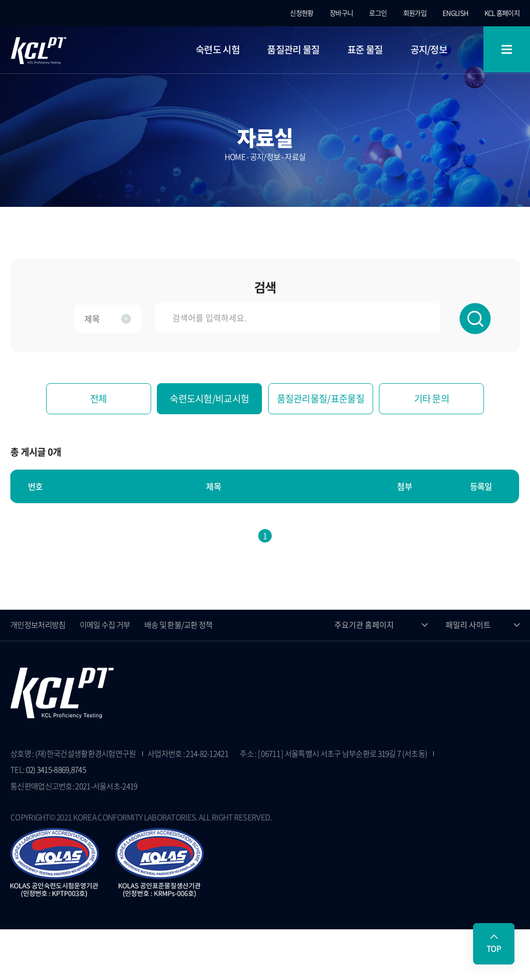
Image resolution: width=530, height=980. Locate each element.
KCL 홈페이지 (502, 13)
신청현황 (301, 13)
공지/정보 (429, 49)
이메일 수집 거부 (105, 625)
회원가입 (415, 13)
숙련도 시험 (218, 49)
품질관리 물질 (293, 49)
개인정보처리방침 (38, 625)
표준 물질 (365, 49)
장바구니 (341, 13)
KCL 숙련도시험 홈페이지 (38, 51)
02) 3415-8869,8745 (56, 770)
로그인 (378, 13)
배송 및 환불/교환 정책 (179, 625)
